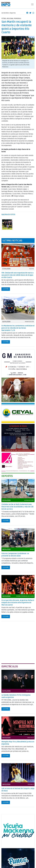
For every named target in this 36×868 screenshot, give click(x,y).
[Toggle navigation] (32, 4)
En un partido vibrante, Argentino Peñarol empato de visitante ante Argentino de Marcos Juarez (18, 603)
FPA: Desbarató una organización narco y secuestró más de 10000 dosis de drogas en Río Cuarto (17, 275)
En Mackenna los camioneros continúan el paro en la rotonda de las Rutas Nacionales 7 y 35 (18, 328)
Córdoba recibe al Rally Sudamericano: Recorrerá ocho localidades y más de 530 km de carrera (17, 507)
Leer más (6, 289)
